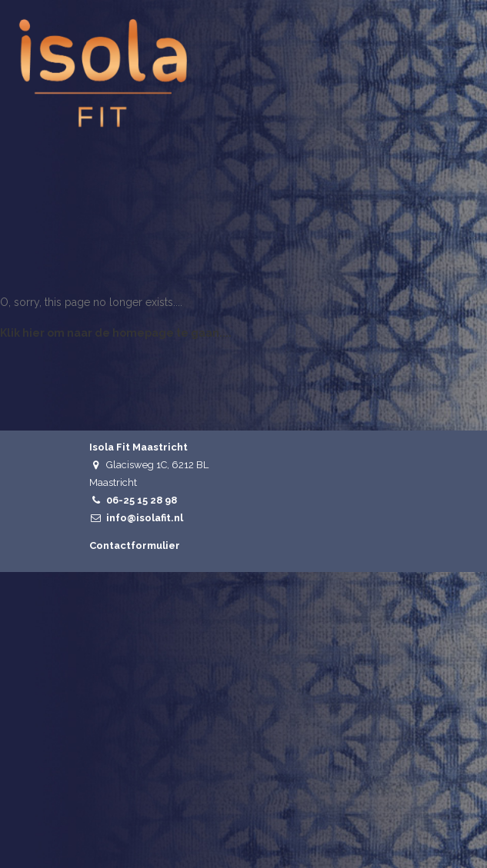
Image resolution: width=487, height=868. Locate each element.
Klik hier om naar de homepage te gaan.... (116, 333)
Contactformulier (135, 545)
